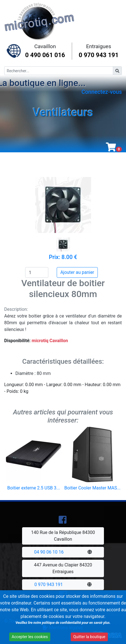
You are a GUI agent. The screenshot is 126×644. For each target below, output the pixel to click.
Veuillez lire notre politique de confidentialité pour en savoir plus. (62, 623)
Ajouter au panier (77, 272)
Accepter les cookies (29, 637)
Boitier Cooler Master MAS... (92, 488)
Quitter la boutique (88, 637)
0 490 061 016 (45, 55)
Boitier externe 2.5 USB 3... (34, 488)
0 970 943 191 (99, 55)
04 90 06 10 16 (49, 552)
